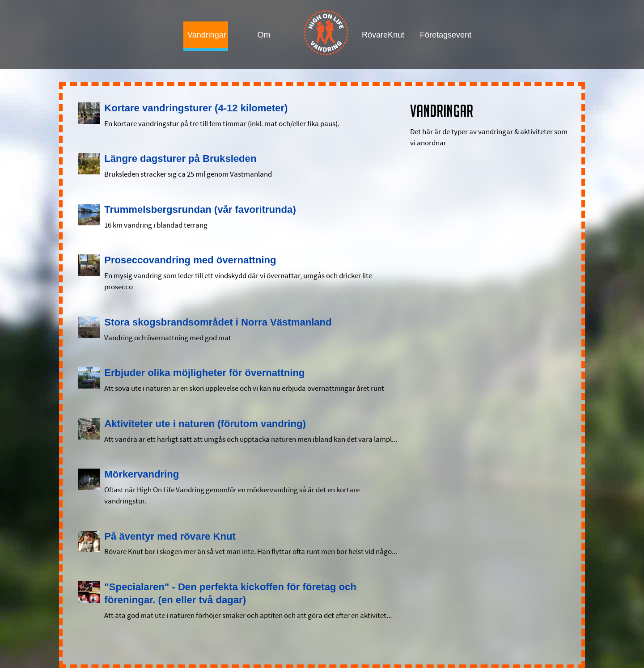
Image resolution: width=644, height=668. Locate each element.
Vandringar (207, 35)
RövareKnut (382, 35)
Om (264, 35)
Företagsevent (440, 35)
